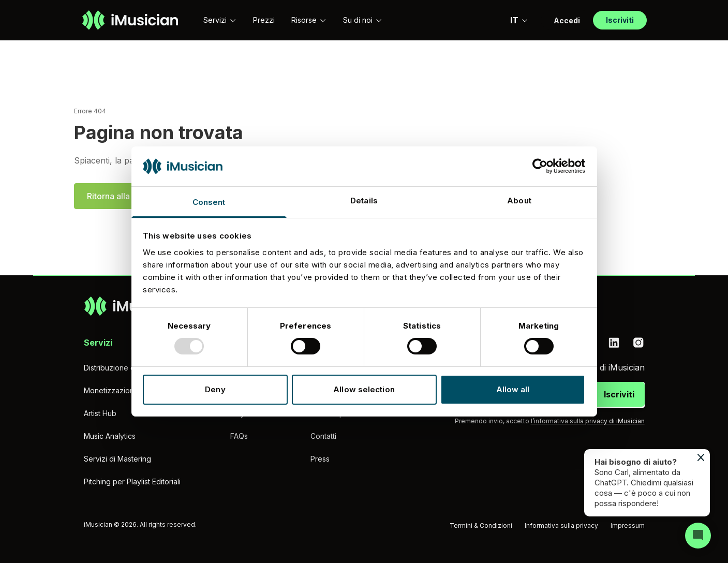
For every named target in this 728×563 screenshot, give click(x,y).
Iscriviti (619, 394)
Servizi (220, 20)
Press (320, 459)
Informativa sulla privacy (561, 525)
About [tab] (519, 201)
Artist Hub (100, 413)
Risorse (309, 20)
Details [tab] (364, 201)
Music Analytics (110, 436)
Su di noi (363, 20)
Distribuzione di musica (123, 368)
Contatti (323, 436)
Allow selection (364, 389)
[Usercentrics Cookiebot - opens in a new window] (540, 166)
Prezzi (264, 20)
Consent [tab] (209, 202)
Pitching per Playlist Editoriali (132, 481)
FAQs (239, 436)
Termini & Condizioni (481, 525)
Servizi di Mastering (117, 459)
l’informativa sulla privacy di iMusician (588, 421)
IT (519, 20)
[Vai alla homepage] (130, 20)
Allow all (513, 389)
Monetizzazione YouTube (128, 390)
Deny (215, 389)
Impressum (628, 525)
